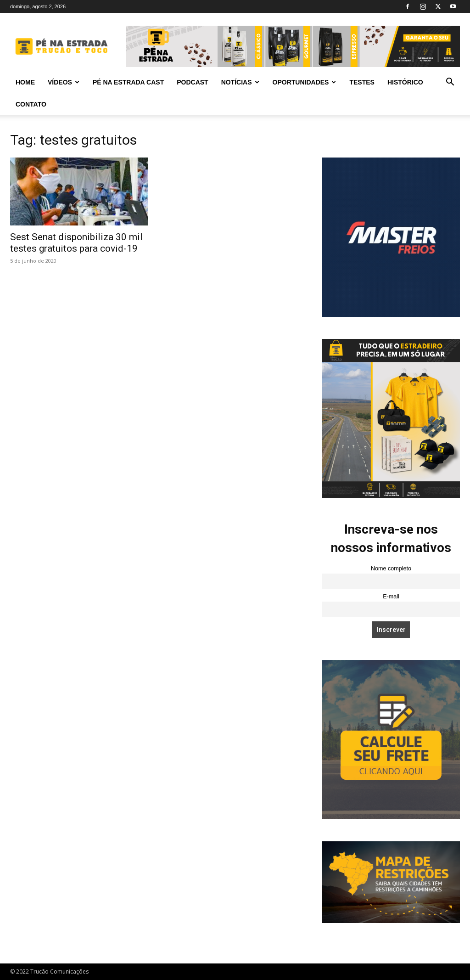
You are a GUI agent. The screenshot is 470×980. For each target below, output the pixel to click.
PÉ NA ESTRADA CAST (128, 82)
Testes (362, 82)
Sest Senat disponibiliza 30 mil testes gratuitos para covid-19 (76, 243)
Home (25, 82)
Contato (31, 104)
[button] (450, 83)
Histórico (405, 82)
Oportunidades (305, 82)
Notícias (240, 82)
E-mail (391, 597)
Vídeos (64, 82)
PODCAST (192, 82)
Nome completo (391, 569)
